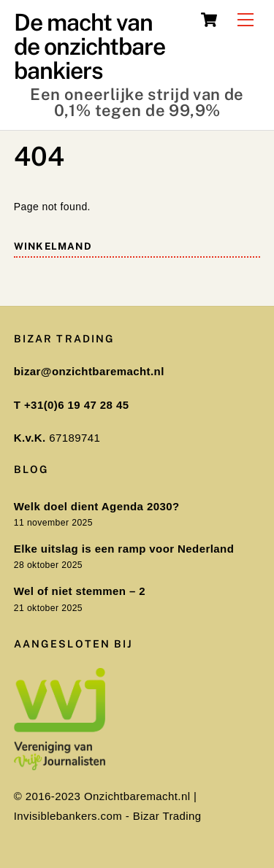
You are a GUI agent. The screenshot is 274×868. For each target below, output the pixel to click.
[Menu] (246, 20)
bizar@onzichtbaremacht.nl (89, 371)
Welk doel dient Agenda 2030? (97, 506)
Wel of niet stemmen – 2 (80, 591)
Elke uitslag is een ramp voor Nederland (124, 549)
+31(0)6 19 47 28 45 (77, 405)
